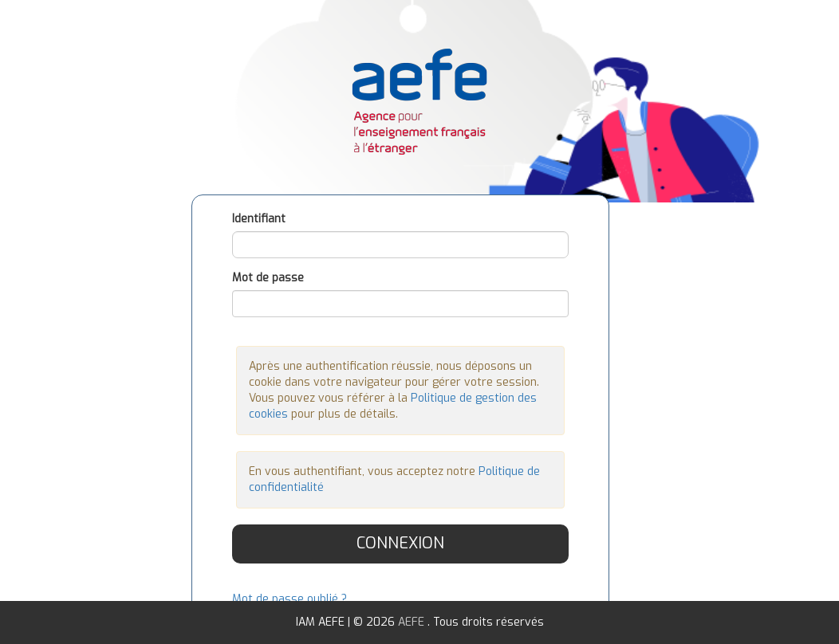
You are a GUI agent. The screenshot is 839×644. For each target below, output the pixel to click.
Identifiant (259, 219)
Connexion (400, 543)
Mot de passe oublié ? (290, 599)
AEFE (413, 622)
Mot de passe (268, 278)
